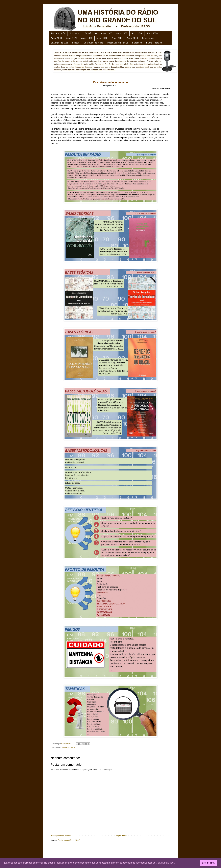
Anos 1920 (107, 33)
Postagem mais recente (61, 836)
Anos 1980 (87, 38)
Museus (76, 43)
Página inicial (121, 836)
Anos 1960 (56, 38)
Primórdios (91, 33)
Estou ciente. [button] (208, 863)
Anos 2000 (117, 38)
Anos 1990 (102, 38)
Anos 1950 (152, 33)
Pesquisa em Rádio (118, 43)
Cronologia (148, 38)
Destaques (75, 33)
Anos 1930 (122, 33)
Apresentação (58, 33)
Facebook (137, 43)
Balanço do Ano (59, 43)
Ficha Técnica (154, 43)
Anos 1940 (137, 33)
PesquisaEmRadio (68, 747)
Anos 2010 (132, 38)
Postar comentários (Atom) (69, 840)
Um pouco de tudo (93, 43)
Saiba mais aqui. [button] (166, 863)
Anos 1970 (72, 38)
